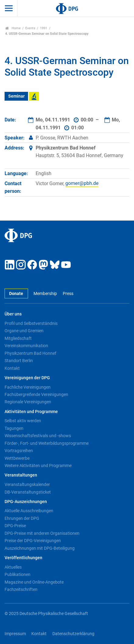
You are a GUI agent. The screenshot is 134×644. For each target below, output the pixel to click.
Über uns (13, 314)
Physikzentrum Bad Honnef (30, 353)
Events (30, 28)
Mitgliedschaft (18, 338)
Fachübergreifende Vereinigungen (36, 394)
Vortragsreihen (19, 451)
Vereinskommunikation (26, 346)
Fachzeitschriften (21, 589)
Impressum (15, 634)
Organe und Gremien (24, 331)
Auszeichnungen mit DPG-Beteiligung (40, 548)
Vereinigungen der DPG (27, 378)
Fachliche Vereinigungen (28, 387)
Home (13, 28)
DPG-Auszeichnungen (26, 502)
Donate (16, 294)
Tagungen (14, 428)
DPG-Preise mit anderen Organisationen (42, 533)
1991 (44, 28)
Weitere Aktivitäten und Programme (38, 466)
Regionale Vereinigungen (28, 402)
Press (68, 294)
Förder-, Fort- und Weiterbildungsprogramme (47, 443)
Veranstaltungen (21, 475)
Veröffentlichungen (23, 558)
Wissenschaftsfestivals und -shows (38, 436)
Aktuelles (13, 567)
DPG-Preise (15, 526)
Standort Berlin (19, 361)
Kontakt (12, 368)
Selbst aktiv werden (23, 421)
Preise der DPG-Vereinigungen (33, 541)
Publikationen (18, 574)
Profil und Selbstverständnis (31, 323)
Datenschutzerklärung (73, 634)
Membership (45, 294)
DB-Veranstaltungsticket (28, 492)
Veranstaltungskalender (27, 484)
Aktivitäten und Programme (31, 412)
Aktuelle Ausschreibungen (29, 511)
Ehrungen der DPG (22, 518)
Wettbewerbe (17, 458)
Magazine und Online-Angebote (34, 582)
